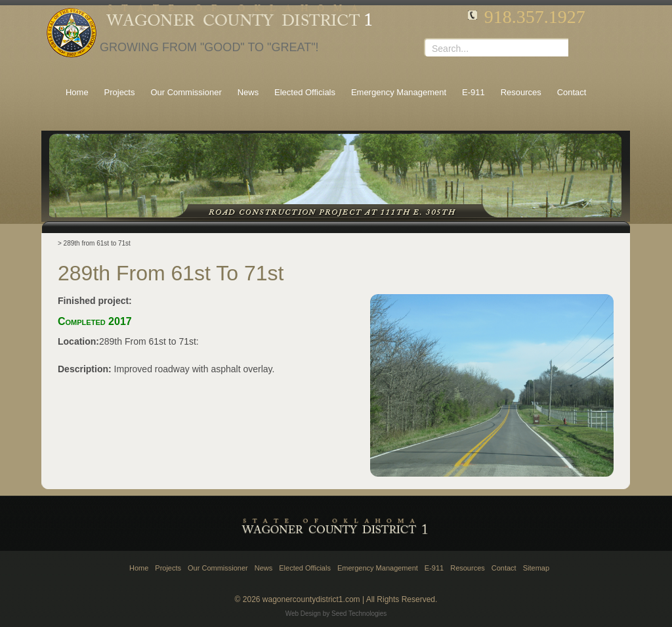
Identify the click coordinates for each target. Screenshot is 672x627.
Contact (504, 568)
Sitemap (536, 568)
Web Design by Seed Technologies (336, 614)
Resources (468, 568)
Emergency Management (378, 568)
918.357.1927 (535, 17)
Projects (168, 568)
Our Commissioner (218, 568)
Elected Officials (305, 568)
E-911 (434, 568)
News (264, 568)
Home (139, 568)
